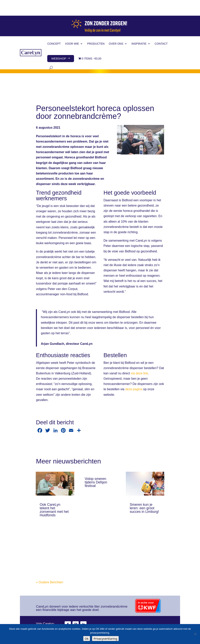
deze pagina (134, 373)
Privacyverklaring (105, 639)
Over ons (116, 28)
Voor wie (72, 28)
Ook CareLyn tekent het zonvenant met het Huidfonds (54, 494)
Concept (54, 28)
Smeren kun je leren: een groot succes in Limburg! (144, 492)
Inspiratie (139, 28)
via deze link (139, 358)
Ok (87, 639)
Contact (161, 28)
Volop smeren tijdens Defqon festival (96, 467)
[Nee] (195, 634)
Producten (96, 28)
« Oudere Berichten (50, 567)
